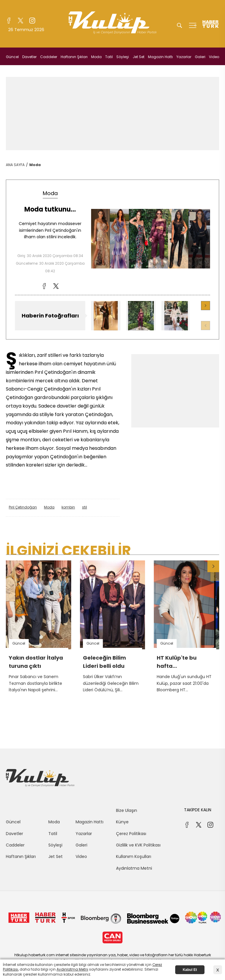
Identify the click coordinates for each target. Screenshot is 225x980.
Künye (122, 822)
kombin (68, 507)
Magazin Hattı (160, 57)
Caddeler (49, 57)
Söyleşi (123, 57)
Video (214, 57)
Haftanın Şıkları (74, 57)
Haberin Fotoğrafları (50, 316)
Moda (96, 57)
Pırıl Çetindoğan (23, 507)
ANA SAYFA (15, 165)
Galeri (200, 57)
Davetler (29, 57)
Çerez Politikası (131, 834)
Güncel (12, 57)
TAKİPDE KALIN (198, 810)
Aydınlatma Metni (134, 868)
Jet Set (139, 57)
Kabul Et (190, 970)
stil (85, 507)
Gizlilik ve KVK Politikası (138, 845)
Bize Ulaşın (127, 810)
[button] (206, 306)
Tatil (109, 57)
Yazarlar (184, 57)
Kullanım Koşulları (134, 856)
